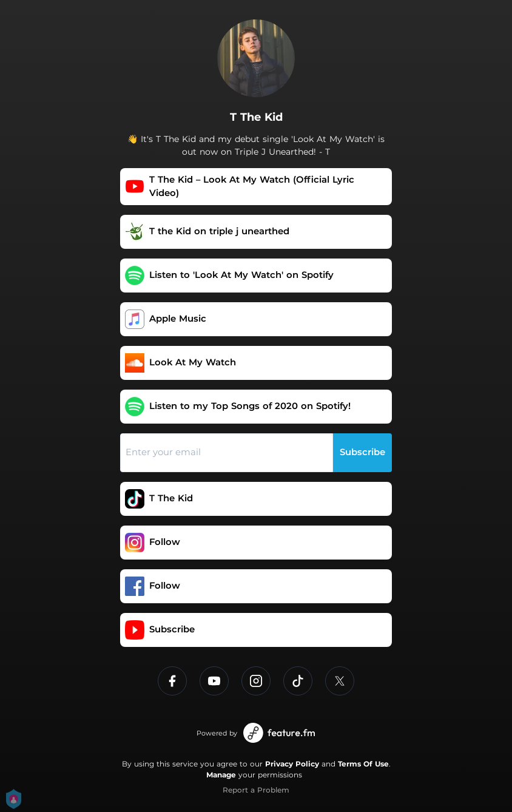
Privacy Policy (292, 764)
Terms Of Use (363, 764)
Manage (221, 775)
